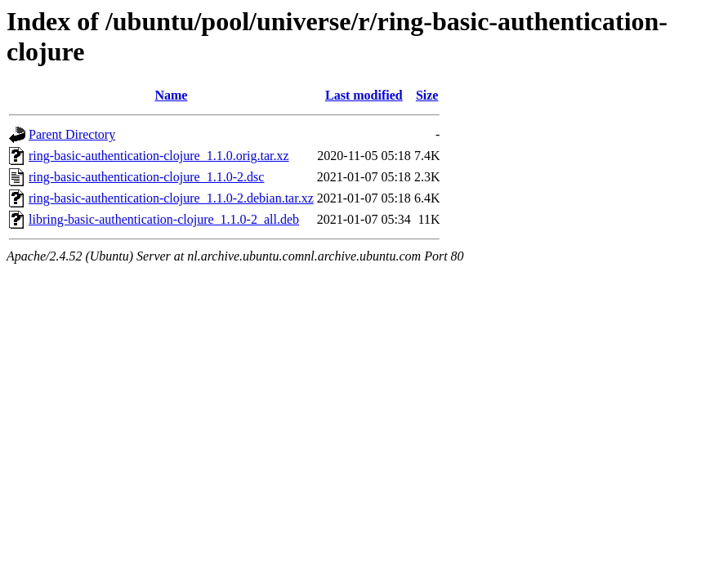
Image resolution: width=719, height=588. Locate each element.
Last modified (364, 95)
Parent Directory (72, 134)
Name (171, 95)
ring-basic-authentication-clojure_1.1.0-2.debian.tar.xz (171, 198)
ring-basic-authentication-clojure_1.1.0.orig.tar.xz (159, 156)
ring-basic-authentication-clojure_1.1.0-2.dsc (146, 177)
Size (427, 95)
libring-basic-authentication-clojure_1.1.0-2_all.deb (164, 219)
